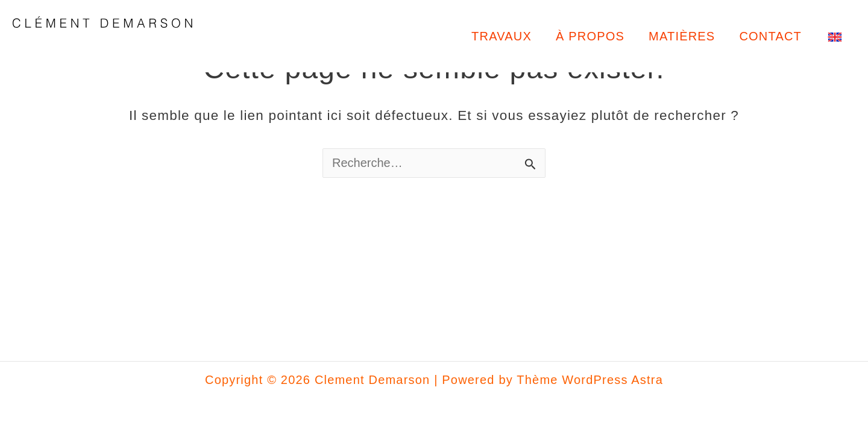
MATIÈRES (682, 36)
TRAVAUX (502, 36)
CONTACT (770, 36)
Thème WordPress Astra (590, 380)
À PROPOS (590, 36)
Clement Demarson (109, 47)
